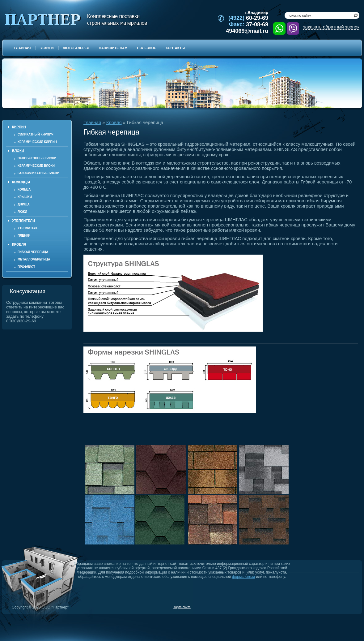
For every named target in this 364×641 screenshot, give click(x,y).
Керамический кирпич (37, 142)
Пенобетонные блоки (37, 158)
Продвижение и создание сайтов (345, 607)
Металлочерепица (34, 259)
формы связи (243, 577)
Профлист (26, 267)
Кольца (24, 189)
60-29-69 (248, 18)
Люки (22, 212)
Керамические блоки (36, 166)
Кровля (114, 122)
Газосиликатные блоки (38, 173)
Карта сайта (182, 607)
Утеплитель (28, 228)
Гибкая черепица (33, 252)
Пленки (24, 236)
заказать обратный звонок (331, 27)
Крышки (25, 197)
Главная (92, 122)
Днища (24, 204)
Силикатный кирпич (36, 134)
